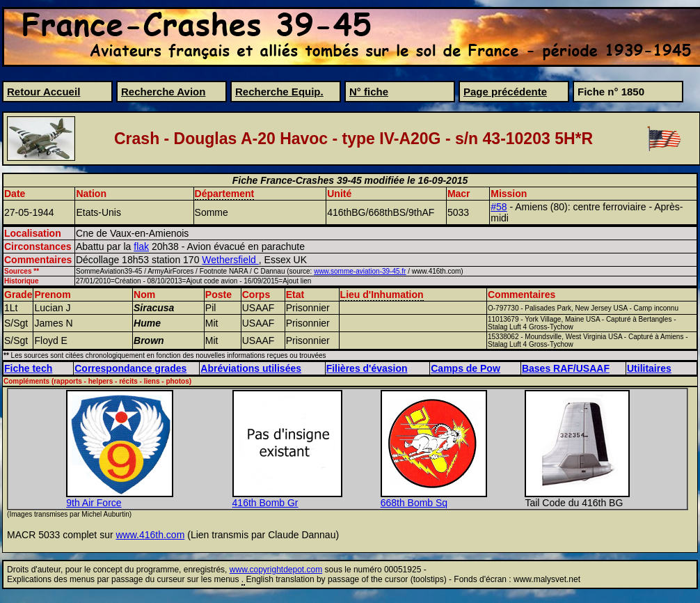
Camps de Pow (466, 368)
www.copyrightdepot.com (276, 570)
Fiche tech (28, 368)
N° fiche (369, 92)
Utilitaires (649, 368)
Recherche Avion (163, 92)
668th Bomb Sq (414, 503)
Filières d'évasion (367, 368)
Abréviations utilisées (251, 368)
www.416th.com (151, 535)
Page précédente (505, 92)
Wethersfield (230, 260)
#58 (499, 207)
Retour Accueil (43, 92)
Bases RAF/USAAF (566, 368)
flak (141, 246)
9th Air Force (94, 503)
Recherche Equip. (279, 92)
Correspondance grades (130, 368)
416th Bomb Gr (265, 503)
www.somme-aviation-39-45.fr (360, 271)
